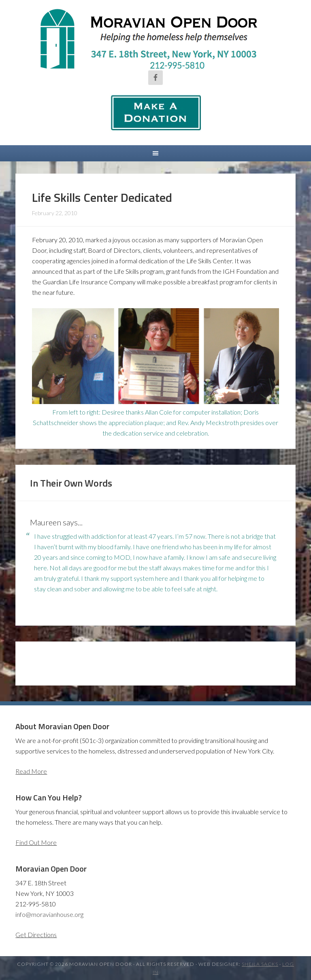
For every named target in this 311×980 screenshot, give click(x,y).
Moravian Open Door (155, 38)
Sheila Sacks (260, 964)
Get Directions (36, 934)
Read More (31, 771)
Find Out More (36, 842)
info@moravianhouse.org (49, 914)
